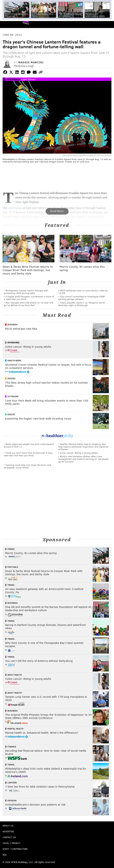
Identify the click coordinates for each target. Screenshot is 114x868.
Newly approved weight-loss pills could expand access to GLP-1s (29, 445)
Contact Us (9, 837)
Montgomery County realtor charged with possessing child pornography (26, 292)
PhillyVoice (8, 24)
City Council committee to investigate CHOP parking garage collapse (82, 298)
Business (13, 325)
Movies (11, 378)
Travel (11, 549)
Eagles (11, 414)
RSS (5, 855)
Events (26, 23)
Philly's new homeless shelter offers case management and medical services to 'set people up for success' (83, 459)
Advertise (8, 831)
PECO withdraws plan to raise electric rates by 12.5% (83, 292)
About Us (8, 826)
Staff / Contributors (15, 849)
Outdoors (13, 396)
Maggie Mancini (31, 62)
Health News (14, 360)
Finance (12, 747)
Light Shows (28, 79)
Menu (109, 25)
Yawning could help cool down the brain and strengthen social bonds (27, 466)
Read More (57, 211)
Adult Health (15, 675)
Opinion (12, 801)
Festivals (13, 79)
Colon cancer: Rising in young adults (79, 453)
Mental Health (15, 729)
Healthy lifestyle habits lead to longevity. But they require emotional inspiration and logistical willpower (83, 447)
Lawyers (12, 783)
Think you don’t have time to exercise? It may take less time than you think (28, 454)
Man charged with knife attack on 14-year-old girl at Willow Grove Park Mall (28, 304)
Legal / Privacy (11, 843)
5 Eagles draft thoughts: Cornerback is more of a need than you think (29, 298)
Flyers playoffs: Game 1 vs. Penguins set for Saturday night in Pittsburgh (82, 304)
